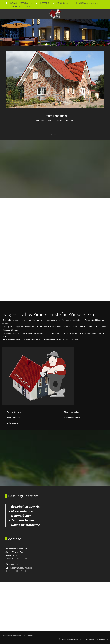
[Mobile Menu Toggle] (4, 14)
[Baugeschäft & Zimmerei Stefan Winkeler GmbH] (55, 14)
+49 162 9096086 (63, 3)
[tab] (53, 40)
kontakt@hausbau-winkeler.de (88, 3)
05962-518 (13, 564)
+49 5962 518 (44, 3)
